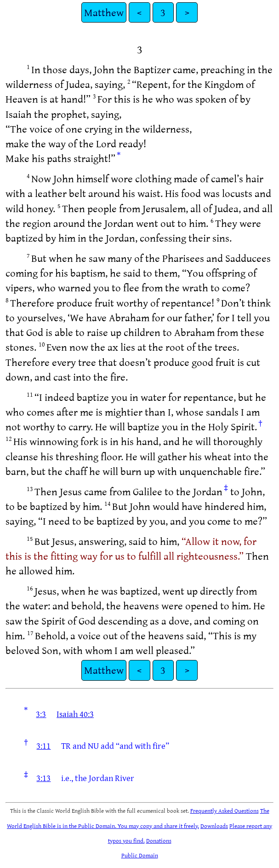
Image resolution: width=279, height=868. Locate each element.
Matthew (104, 12)
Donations (159, 840)
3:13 (43, 778)
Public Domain (140, 855)
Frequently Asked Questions (225, 810)
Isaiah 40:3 (75, 714)
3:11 (43, 746)
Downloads (214, 826)
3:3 (41, 714)
